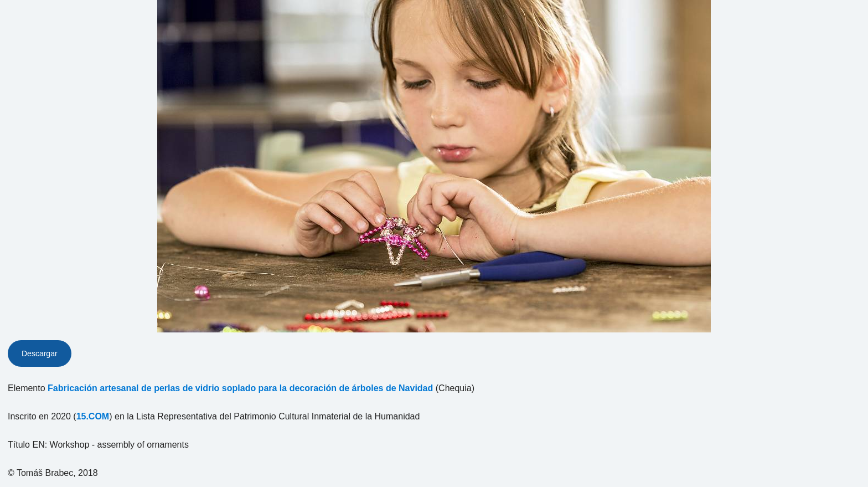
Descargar (40, 353)
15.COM (93, 416)
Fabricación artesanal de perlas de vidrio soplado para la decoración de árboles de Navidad (240, 388)
